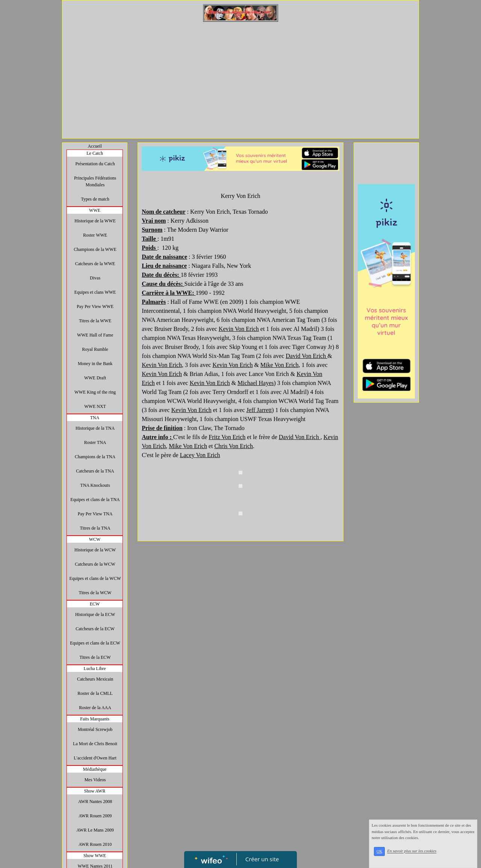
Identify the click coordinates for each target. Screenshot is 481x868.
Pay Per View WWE (95, 306)
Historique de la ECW (95, 614)
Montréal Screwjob (95, 729)
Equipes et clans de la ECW (95, 643)
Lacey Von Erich (200, 455)
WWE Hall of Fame (95, 335)
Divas (95, 278)
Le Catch (95, 153)
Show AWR (95, 791)
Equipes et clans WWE (95, 292)
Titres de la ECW (95, 657)
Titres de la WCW (95, 593)
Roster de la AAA (95, 708)
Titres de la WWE (95, 321)
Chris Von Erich (234, 446)
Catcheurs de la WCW (95, 564)
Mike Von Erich (280, 365)
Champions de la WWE (95, 249)
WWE (95, 210)
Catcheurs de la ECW (95, 629)
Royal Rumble (95, 349)
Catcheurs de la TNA (95, 471)
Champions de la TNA (95, 457)
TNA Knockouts (95, 485)
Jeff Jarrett (259, 410)
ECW (95, 604)
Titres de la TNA (95, 528)
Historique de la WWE (95, 221)
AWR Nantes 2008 (95, 802)
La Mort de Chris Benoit (95, 744)
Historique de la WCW (95, 550)
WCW (95, 539)
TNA (95, 418)
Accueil (95, 146)
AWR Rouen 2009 (95, 816)
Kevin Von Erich (239, 329)
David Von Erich (306, 356)
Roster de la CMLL (95, 693)
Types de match (95, 199)
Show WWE (95, 856)
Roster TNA (95, 442)
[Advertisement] (240, 78)
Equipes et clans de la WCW (95, 578)
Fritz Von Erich (227, 437)
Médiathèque (95, 769)
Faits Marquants (95, 719)
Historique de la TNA (95, 428)
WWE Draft (95, 378)
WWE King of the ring (95, 392)
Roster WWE (95, 235)
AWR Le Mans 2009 (95, 830)
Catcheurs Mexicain (95, 679)
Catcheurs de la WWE (95, 264)
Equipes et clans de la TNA (95, 500)
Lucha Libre (95, 669)
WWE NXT (95, 406)
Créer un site (262, 859)
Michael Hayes (256, 383)
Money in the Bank (95, 364)
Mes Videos (95, 780)
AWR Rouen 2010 (95, 844)
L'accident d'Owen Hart (95, 758)
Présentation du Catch (95, 164)
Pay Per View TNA (95, 514)
